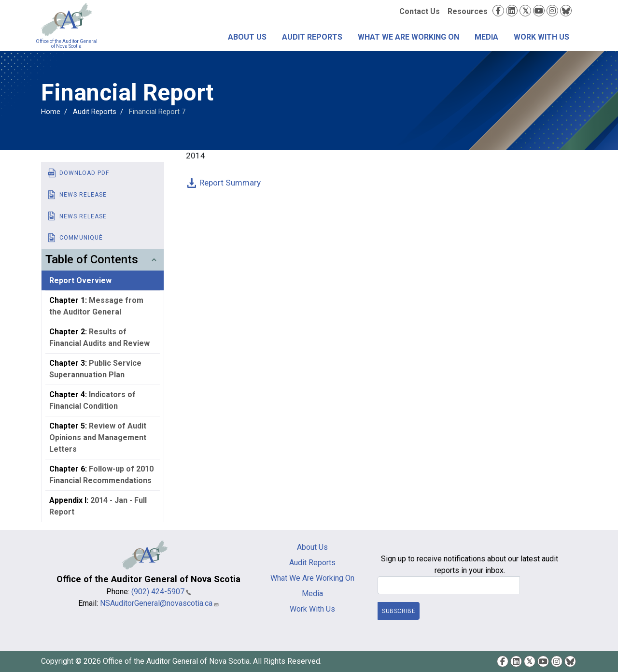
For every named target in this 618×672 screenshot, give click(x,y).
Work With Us (541, 37)
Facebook (498, 11)
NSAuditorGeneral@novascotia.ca (160, 603)
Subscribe (399, 611)
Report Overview (80, 280)
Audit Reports (312, 37)
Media (486, 37)
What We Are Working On (408, 37)
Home (51, 112)
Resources (468, 11)
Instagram (552, 11)
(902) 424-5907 (161, 592)
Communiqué (81, 238)
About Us (247, 37)
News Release (83, 195)
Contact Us (420, 11)
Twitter (525, 11)
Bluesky (566, 11)
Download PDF (84, 173)
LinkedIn (512, 11)
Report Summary (230, 183)
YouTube (539, 11)
